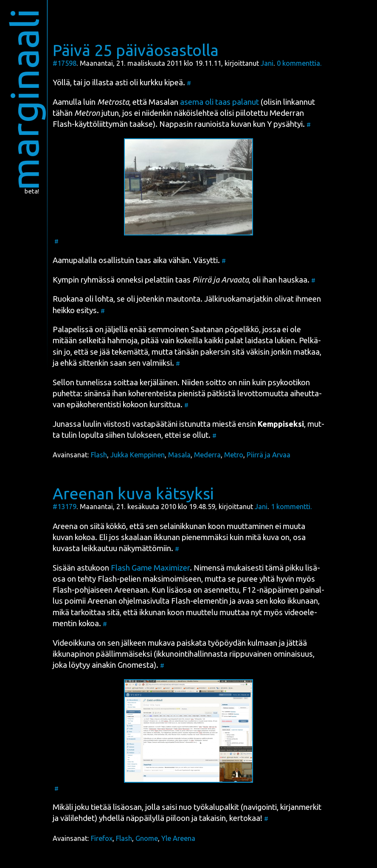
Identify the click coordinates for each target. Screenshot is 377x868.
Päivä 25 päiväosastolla (136, 50)
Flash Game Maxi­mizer (150, 568)
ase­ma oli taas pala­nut (219, 102)
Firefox (102, 838)
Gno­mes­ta (136, 665)
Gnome (147, 838)
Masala (179, 455)
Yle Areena (178, 838)
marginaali (24, 99)
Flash (99, 455)
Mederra (207, 455)
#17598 (65, 63)
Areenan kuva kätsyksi (133, 493)
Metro (234, 455)
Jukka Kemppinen (138, 455)
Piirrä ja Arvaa (269, 455)
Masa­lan (163, 102)
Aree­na (65, 526)
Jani (267, 63)
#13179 (65, 507)
